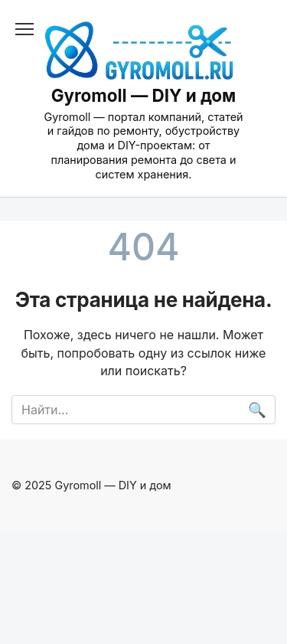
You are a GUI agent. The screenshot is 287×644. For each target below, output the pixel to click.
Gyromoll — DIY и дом (144, 95)
